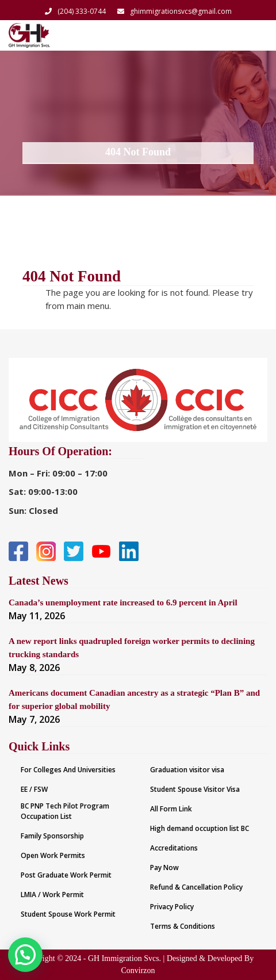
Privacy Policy (172, 907)
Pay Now (164, 867)
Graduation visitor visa (187, 770)
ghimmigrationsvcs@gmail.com (175, 11)
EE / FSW (34, 789)
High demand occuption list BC (200, 828)
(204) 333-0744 (75, 11)
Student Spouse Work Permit (68, 914)
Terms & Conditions (183, 926)
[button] (19, 956)
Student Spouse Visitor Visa (195, 789)
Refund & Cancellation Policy (196, 887)
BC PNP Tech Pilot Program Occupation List (65, 811)
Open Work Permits (53, 855)
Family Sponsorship (52, 836)
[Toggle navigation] (252, 35)
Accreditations (174, 848)
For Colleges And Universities (68, 770)
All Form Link (171, 809)
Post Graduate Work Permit (66, 875)
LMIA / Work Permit (52, 895)
